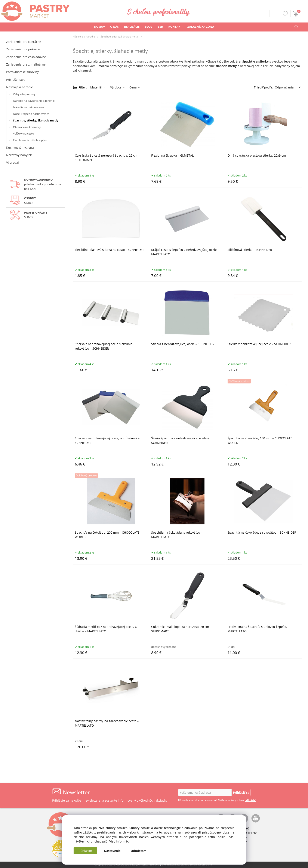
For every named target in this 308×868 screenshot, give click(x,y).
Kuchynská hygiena (20, 147)
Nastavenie (112, 851)
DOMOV (99, 27)
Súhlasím (85, 851)
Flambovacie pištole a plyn (30, 140)
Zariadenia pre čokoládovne (26, 57)
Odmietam (139, 851)
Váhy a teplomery (24, 94)
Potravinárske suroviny (22, 72)
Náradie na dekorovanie (29, 107)
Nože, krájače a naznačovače (31, 114)
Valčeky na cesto (24, 133)
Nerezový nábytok (19, 155)
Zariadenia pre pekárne (23, 49)
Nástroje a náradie (20, 87)
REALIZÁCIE (132, 27)
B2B (160, 27)
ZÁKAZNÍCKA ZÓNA (201, 27)
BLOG (149, 27)
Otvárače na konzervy (27, 127)
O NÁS (114, 27)
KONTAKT (175, 27)
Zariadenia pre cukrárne (24, 42)
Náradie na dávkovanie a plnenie (34, 101)
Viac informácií (120, 841)
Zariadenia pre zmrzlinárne (26, 64)
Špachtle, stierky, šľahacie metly (36, 120)
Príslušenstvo (16, 80)
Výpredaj (13, 162)
